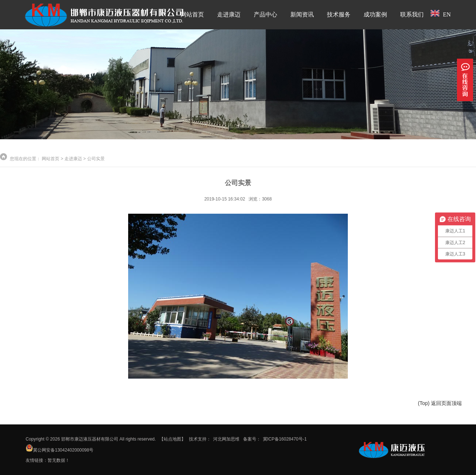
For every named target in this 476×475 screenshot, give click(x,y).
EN (441, 14)
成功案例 (375, 14)
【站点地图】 (172, 439)
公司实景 (96, 159)
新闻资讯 (302, 14)
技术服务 (339, 14)
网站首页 (192, 14)
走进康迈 (229, 14)
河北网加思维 (226, 439)
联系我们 (412, 14)
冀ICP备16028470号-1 (285, 439)
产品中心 (265, 14)
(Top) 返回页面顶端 (440, 403)
